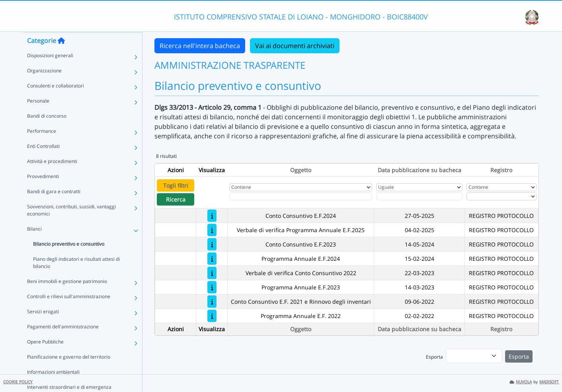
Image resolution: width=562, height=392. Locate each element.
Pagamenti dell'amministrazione (63, 342)
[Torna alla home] (61, 56)
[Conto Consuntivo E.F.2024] (212, 216)
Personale (38, 116)
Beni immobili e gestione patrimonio (67, 297)
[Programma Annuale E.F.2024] (212, 259)
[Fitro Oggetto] (301, 196)
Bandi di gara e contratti (54, 207)
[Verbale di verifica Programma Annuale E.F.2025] (212, 230)
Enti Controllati (43, 162)
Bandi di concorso (47, 131)
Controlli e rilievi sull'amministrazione (69, 312)
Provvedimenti (43, 192)
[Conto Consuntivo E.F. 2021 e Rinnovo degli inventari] (212, 302)
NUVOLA (521, 382)
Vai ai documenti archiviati (295, 46)
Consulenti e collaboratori (56, 101)
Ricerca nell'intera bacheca (200, 46)
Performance (42, 147)
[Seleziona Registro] (502, 196)
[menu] (474, 356)
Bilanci (34, 244)
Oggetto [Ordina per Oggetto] (301, 170)
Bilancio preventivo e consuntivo (69, 259)
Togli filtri (176, 185)
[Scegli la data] (420, 196)
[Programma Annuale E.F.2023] (212, 287)
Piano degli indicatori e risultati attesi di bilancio (76, 278)
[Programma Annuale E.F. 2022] (212, 316)
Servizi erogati (43, 327)
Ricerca (176, 199)
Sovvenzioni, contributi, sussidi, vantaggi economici (71, 226)
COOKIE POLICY (18, 382)
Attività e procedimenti (52, 177)
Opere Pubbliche (45, 357)
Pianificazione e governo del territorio (69, 372)
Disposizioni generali (50, 71)
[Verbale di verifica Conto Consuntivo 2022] (212, 273)
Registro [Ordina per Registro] (501, 170)
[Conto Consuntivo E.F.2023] (212, 244)
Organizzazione (44, 86)
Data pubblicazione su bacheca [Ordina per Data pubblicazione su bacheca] (420, 170)
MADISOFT (549, 382)
